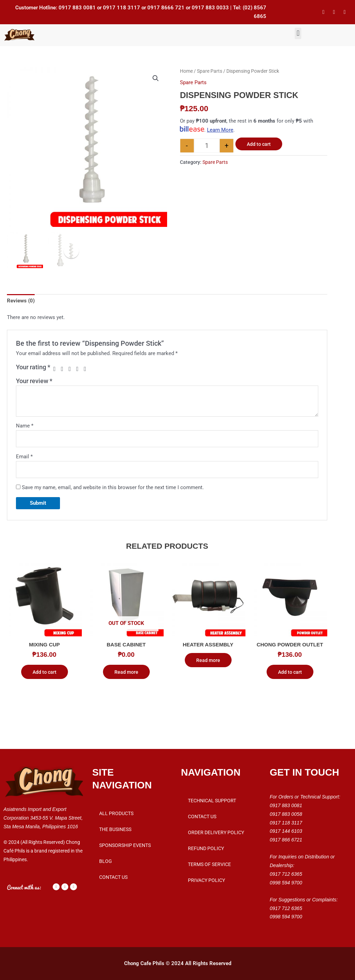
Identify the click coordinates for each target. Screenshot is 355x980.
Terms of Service (209, 864)
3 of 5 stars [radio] (72, 369)
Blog (106, 861)
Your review (34, 381)
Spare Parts (210, 71)
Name (25, 426)
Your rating (33, 367)
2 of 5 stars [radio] (64, 369)
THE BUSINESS (115, 829)
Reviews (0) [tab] (21, 301)
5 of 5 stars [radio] (87, 369)
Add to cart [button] (45, 672)
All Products (116, 813)
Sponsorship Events (125, 845)
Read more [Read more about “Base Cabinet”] (126, 672)
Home (186, 71)
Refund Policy (206, 848)
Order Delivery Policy (216, 832)
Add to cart (259, 144)
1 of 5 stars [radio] (57, 369)
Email (24, 457)
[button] (298, 33)
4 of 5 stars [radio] (79, 369)
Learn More (220, 130)
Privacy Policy (206, 880)
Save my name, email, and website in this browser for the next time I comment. (113, 487)
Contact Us (113, 877)
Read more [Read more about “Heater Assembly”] (208, 660)
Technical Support (212, 801)
